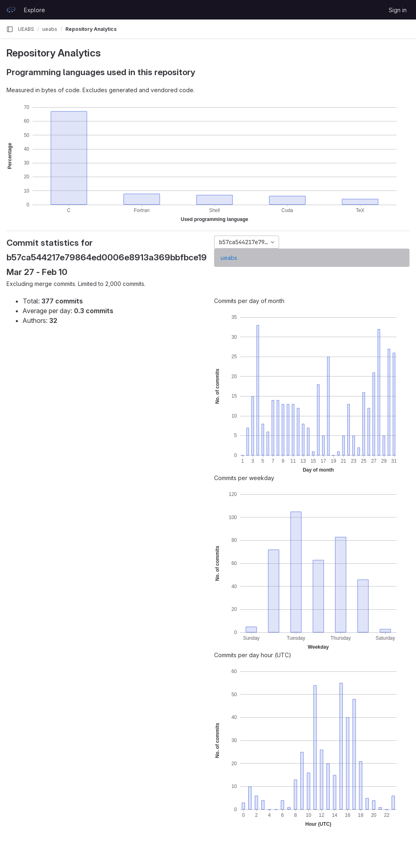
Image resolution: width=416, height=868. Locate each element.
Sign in (398, 10)
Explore (35, 10)
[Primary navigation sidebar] (10, 29)
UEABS (26, 29)
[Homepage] (11, 10)
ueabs (229, 258)
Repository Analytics (91, 29)
